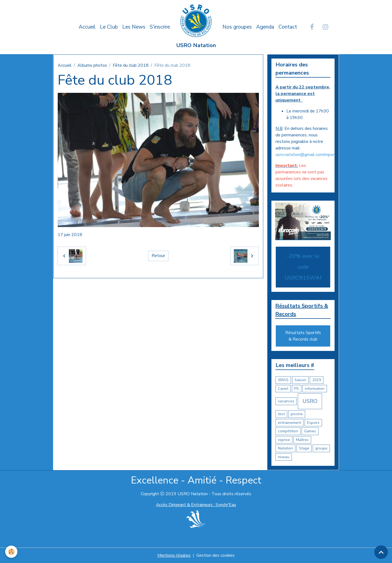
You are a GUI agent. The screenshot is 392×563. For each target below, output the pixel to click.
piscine (297, 414)
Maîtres (302, 440)
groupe (321, 449)
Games (310, 431)
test (281, 414)
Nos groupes (237, 27)
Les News (134, 27)
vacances (286, 401)
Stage (304, 449)
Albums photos (92, 65)
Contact (288, 27)
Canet (283, 389)
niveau (284, 457)
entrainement (290, 423)
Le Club (109, 27)
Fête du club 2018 (131, 65)
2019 (317, 380)
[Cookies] (12, 552)
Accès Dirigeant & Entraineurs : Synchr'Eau (196, 505)
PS (297, 389)
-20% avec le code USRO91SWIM (303, 267)
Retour (158, 256)
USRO (310, 401)
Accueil (87, 27)
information (315, 389)
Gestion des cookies (216, 555)
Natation (285, 449)
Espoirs (313, 423)
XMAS (283, 380)
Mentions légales (174, 555)
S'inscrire (160, 27)
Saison (300, 380)
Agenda (265, 27)
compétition (288, 431)
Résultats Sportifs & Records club (303, 336)
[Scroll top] (381, 552)
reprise (284, 440)
